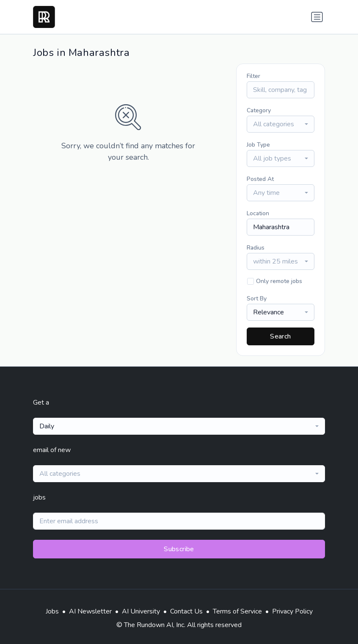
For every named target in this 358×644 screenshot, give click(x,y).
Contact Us (186, 611)
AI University (141, 611)
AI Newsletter (90, 611)
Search (280, 336)
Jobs (52, 611)
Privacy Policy (292, 611)
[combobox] (281, 124)
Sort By (257, 298)
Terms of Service (237, 611)
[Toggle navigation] (317, 17)
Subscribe (179, 549)
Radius (256, 248)
